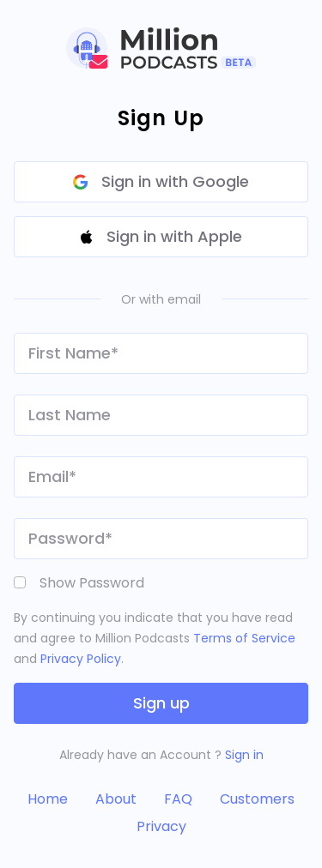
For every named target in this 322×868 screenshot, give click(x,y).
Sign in (244, 755)
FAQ (178, 799)
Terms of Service (244, 638)
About (116, 799)
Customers (257, 799)
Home (48, 799)
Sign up (161, 703)
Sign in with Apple (161, 236)
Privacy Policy (81, 659)
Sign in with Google (161, 181)
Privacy (161, 826)
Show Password (92, 583)
